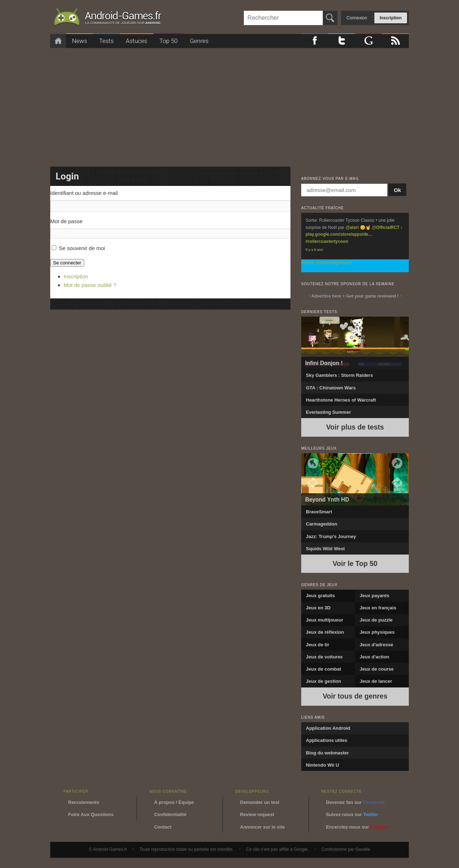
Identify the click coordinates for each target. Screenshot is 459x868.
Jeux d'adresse (376, 645)
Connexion (357, 18)
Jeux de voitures (324, 657)
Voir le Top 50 (355, 564)
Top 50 (168, 41)
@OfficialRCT (386, 227)
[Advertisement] (229, 105)
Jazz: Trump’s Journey (331, 536)
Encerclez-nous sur (358, 827)
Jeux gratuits (320, 596)
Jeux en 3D (318, 608)
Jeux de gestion (323, 681)
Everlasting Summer (328, 412)
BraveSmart (319, 512)
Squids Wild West (325, 549)
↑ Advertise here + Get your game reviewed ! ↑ (355, 296)
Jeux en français (378, 608)
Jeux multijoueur (325, 620)
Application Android (328, 728)
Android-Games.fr (108, 18)
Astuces (137, 41)
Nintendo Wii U (322, 765)
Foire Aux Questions (91, 814)
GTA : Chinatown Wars (331, 388)
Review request (257, 814)
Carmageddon (321, 524)
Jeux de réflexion (325, 632)
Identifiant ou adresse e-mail (84, 193)
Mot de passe (66, 221)
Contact (163, 827)
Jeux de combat (323, 669)
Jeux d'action (375, 657)
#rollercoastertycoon (327, 241)
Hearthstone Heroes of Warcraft (341, 400)
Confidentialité (170, 814)
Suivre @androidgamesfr (327, 263)
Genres (199, 41)
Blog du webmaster (327, 753)
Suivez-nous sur (352, 814)
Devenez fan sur (355, 802)
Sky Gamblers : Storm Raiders (339, 375)
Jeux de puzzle (376, 620)
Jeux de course (377, 669)
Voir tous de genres (355, 696)
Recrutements (84, 802)
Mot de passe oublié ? (90, 285)
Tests (107, 41)
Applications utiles (327, 740)
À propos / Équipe (174, 802)
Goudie (363, 849)
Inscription (391, 18)
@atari (352, 227)
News (80, 41)
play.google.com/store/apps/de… (339, 234)
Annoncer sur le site (262, 827)
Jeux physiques (377, 632)
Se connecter (67, 263)
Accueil (58, 41)
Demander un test (260, 802)
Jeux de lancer (376, 681)
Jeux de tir (318, 645)
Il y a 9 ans (314, 250)
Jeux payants (374, 596)
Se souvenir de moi (82, 248)
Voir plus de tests (355, 427)
